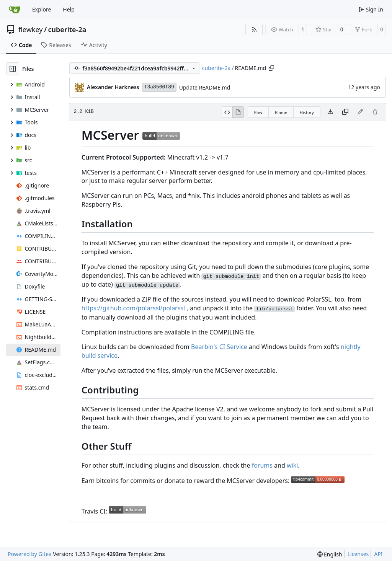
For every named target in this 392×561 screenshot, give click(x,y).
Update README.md (205, 87)
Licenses (358, 554)
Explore (42, 9)
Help (69, 9)
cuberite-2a (67, 29)
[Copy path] (271, 68)
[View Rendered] (238, 112)
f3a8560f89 (159, 87)
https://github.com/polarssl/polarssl (133, 308)
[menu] (330, 554)
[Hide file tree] (13, 69)
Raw (258, 112)
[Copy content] (345, 112)
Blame (281, 112)
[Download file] (330, 112)
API (378, 554)
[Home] (15, 10)
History (307, 112)
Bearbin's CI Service (219, 347)
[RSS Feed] (254, 29)
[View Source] (227, 112)
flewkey (30, 29)
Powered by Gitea (30, 554)
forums (262, 465)
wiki (292, 465)
